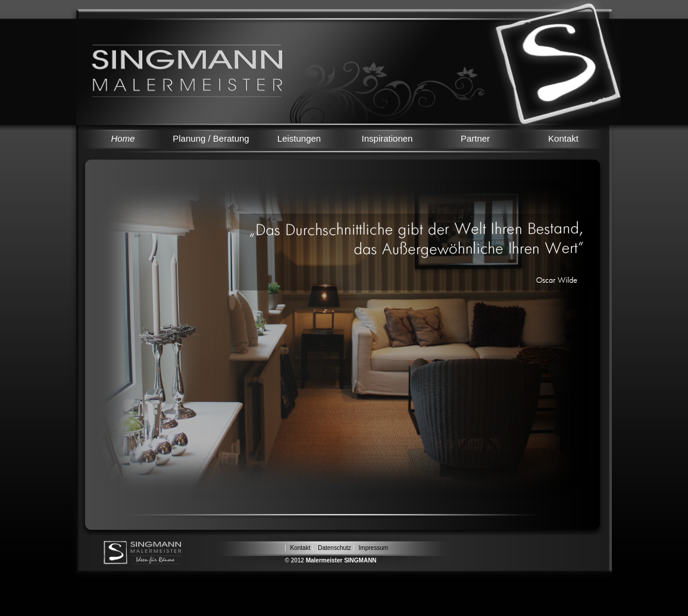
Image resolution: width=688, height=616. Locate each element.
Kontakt (563, 138)
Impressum (373, 548)
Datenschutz (334, 548)
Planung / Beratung (211, 138)
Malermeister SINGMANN (341, 560)
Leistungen (299, 138)
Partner (475, 138)
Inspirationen (387, 138)
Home (123, 138)
